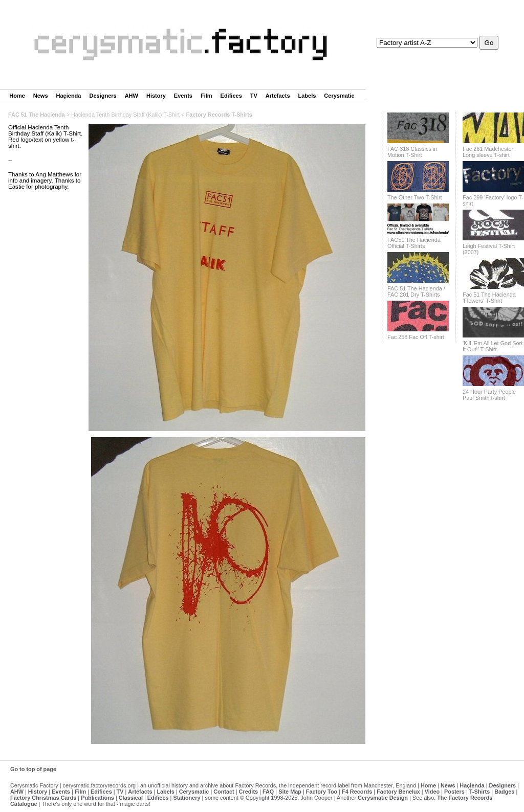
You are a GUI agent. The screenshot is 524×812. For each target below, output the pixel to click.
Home (17, 96)
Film (206, 96)
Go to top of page (33, 769)
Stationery (187, 798)
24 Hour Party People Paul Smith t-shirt (489, 395)
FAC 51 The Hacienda (37, 115)
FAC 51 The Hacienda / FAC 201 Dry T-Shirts (416, 291)
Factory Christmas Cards (43, 798)
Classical (131, 798)
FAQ (268, 792)
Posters (454, 792)
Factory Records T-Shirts (219, 115)
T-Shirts (479, 792)
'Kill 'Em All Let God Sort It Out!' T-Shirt (493, 346)
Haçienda (69, 96)
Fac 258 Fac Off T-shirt (416, 337)
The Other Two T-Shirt (415, 197)
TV (254, 96)
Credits (248, 792)
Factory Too (322, 792)
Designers (103, 96)
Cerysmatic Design (383, 798)
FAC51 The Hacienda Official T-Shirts (414, 243)
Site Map (290, 792)
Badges (504, 792)
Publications (97, 798)
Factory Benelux (398, 792)
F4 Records (357, 792)
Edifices (231, 96)
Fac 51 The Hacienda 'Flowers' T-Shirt (489, 298)
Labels (307, 96)
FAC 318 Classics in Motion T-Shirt (412, 152)
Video (432, 792)
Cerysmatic (339, 96)
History (156, 96)
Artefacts (278, 96)
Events (183, 96)
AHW (132, 96)
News (41, 96)
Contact (224, 792)
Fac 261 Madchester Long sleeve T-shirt (488, 152)
